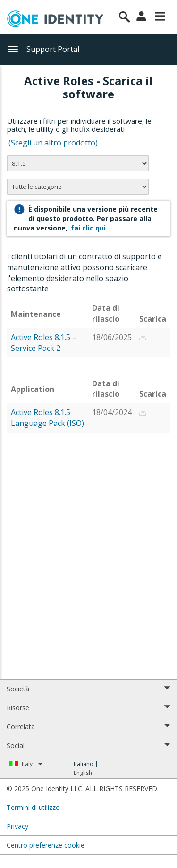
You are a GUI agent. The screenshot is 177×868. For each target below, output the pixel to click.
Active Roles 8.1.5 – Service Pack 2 (44, 343)
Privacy (17, 826)
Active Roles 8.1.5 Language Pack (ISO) (47, 418)
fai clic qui (88, 228)
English (83, 773)
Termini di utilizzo (33, 807)
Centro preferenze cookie (46, 845)
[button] (143, 337)
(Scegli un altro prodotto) (54, 143)
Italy (32, 764)
